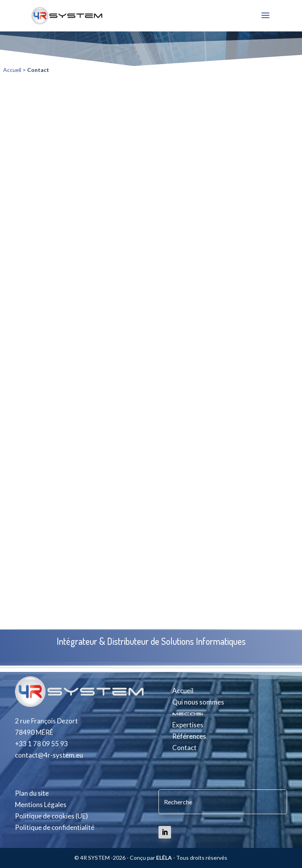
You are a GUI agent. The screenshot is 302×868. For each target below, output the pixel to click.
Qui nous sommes (198, 702)
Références (189, 736)
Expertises (188, 725)
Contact (184, 748)
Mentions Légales (41, 805)
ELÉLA (164, 858)
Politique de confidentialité (55, 827)
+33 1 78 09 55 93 (41, 744)
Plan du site (32, 793)
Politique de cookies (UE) (52, 816)
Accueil (12, 70)
